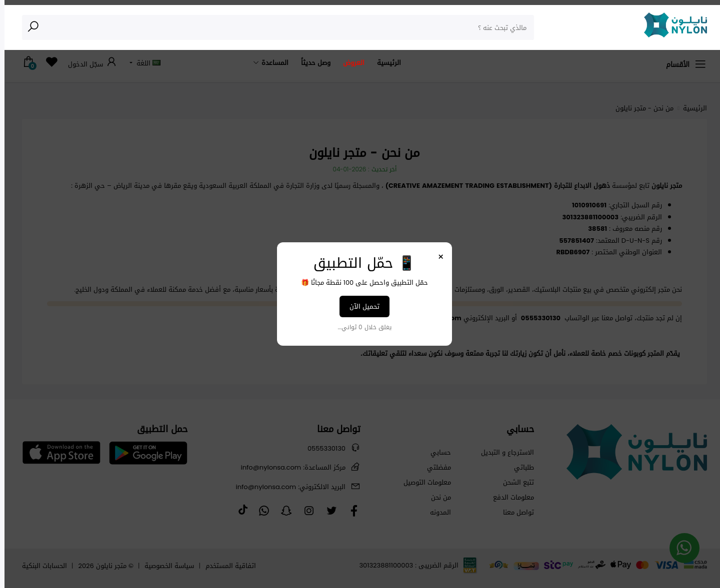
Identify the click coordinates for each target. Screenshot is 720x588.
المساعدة (270, 63)
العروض (349, 63)
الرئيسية (384, 63)
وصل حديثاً (311, 63)
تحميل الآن (360, 306)
